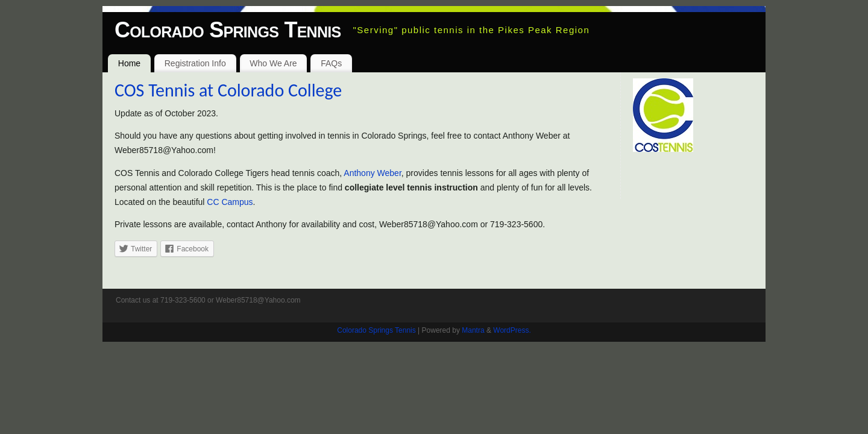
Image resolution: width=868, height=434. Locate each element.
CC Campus (230, 202)
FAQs (331, 63)
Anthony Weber (372, 173)
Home (129, 63)
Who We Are (273, 63)
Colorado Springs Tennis (228, 30)
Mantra (473, 330)
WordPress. (512, 330)
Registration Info (195, 63)
